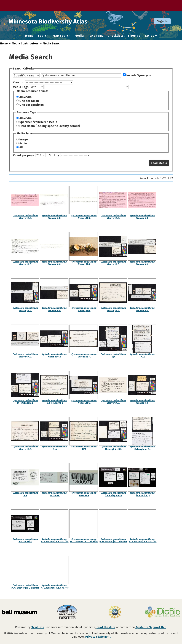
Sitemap (134, 36)
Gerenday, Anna (113, 495)
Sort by (54, 155)
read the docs (106, 627)
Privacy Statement (98, 637)
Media (79, 36)
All (21, 147)
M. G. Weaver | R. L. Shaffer (55, 542)
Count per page (24, 155)
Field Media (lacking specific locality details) (50, 126)
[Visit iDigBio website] (162, 612)
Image (24, 139)
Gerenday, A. (55, 357)
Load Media (159, 163)
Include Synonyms (139, 75)
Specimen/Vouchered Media (38, 122)
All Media (26, 97)
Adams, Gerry (143, 495)
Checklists (116, 36)
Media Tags (21, 87)
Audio (23, 143)
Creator (18, 82)
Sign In (162, 21)
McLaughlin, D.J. (113, 449)
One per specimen (32, 105)
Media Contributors (25, 43)
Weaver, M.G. (25, 218)
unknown (55, 495)
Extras (149, 36)
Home (29, 36)
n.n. (25, 495)
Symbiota (38, 627)
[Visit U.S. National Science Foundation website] (115, 612)
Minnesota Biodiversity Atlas (55, 21)
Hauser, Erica (25, 542)
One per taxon (29, 101)
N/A (113, 357)
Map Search (62, 36)
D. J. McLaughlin (25, 403)
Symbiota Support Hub (151, 627)
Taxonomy (96, 36)
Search (43, 36)
